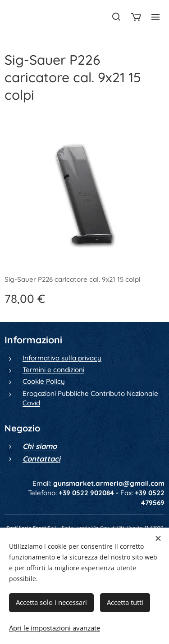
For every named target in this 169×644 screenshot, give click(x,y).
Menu (155, 17)
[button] (116, 17)
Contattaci (41, 459)
